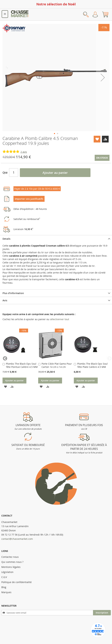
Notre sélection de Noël (56, 4)
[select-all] (60, 319)
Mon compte (95, 14)
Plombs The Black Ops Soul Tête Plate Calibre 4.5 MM (92, 365)
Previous (4, 358)
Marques (6, 592)
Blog (4, 587)
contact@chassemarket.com (17, 539)
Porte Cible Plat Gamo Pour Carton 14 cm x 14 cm (57, 365)
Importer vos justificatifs (29, 199)
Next (108, 358)
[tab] (56, 239)
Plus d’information (13, 293)
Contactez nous (10, 557)
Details (6, 239)
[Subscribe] (102, 613)
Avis (5, 300)
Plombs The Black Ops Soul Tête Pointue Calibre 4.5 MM (22, 365)
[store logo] (20, 14)
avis (24, 152)
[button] (103, 77)
